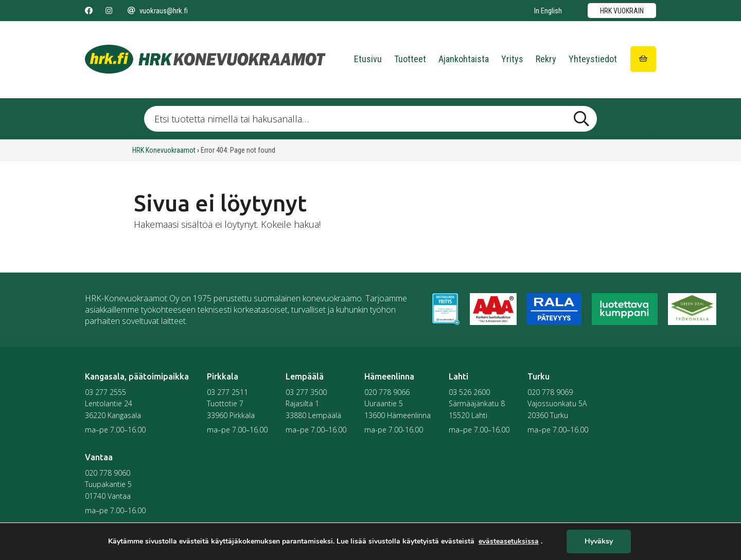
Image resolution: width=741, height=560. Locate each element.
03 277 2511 (227, 392)
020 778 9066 (387, 392)
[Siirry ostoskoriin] (643, 59)
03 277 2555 (105, 392)
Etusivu (368, 59)
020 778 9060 (108, 473)
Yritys (512, 59)
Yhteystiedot (593, 59)
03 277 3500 (306, 392)
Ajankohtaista (464, 59)
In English (548, 11)
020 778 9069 (550, 392)
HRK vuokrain (622, 11)
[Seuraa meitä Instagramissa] (109, 11)
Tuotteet (410, 59)
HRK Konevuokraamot (164, 150)
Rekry (546, 59)
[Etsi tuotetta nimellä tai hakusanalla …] (370, 119)
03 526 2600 (469, 392)
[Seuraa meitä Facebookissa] (89, 11)
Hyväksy (599, 542)
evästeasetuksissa (509, 541)
